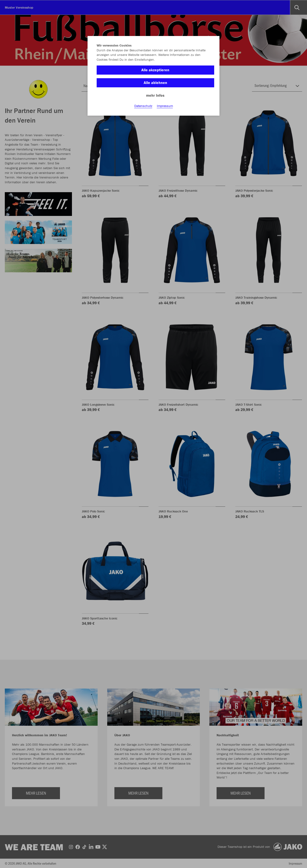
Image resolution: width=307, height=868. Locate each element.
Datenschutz (143, 106)
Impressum (165, 106)
